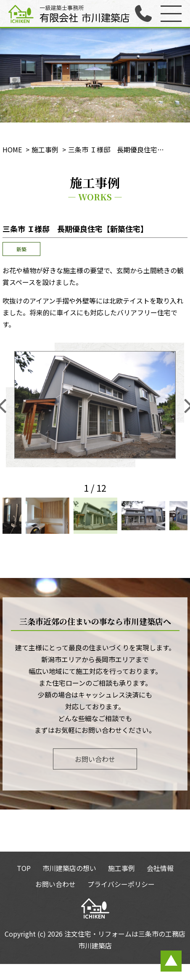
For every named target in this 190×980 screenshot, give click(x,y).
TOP (24, 868)
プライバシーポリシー (121, 884)
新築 (21, 249)
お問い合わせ (95, 759)
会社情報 (160, 868)
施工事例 (121, 868)
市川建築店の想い (69, 868)
